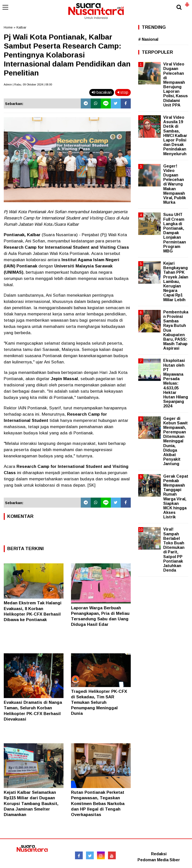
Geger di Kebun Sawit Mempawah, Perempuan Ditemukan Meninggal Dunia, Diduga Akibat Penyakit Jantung (175, 441)
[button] (187, 2)
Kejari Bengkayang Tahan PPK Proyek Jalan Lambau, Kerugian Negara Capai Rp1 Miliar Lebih (176, 282)
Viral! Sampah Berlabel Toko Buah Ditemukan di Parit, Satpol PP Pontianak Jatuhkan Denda (174, 550)
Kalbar (21, 27)
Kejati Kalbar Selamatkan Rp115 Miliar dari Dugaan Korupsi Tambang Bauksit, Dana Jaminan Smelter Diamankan (31, 803)
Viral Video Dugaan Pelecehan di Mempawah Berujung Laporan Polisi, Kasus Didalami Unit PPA (175, 85)
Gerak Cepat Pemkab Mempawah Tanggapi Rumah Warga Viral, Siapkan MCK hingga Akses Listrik (176, 497)
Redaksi (159, 854)
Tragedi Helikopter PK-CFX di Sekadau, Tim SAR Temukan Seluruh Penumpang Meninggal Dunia (99, 702)
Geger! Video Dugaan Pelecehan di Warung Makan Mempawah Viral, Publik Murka (175, 184)
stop (123, 92)
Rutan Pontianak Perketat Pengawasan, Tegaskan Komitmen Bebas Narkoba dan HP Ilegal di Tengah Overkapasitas (98, 803)
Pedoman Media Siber (159, 860)
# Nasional (148, 39)
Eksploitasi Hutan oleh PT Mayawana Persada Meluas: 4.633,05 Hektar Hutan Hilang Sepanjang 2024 (176, 383)
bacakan (102, 92)
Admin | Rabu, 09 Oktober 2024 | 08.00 (28, 84)
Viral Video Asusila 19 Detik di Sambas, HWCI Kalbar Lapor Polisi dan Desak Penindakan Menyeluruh (175, 136)
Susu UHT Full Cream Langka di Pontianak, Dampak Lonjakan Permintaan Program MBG (175, 233)
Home (8, 27)
